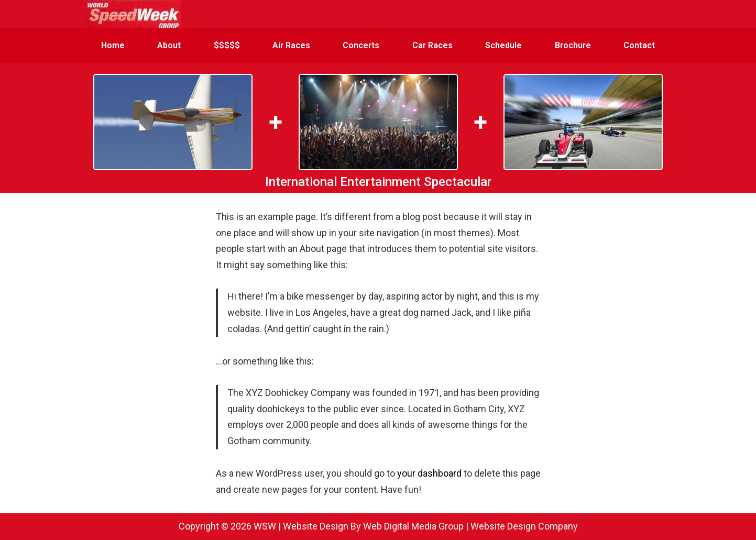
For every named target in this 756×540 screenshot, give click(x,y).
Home (113, 45)
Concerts (361, 45)
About (169, 45)
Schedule (503, 45)
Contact (639, 45)
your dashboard (429, 473)
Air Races (291, 45)
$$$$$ (227, 45)
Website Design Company (524, 526)
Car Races (432, 45)
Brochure (573, 45)
